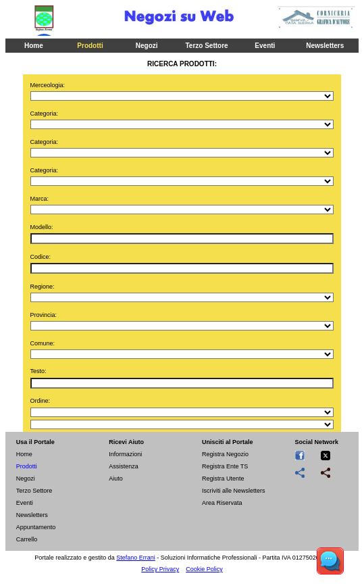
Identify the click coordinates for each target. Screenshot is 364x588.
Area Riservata (222, 503)
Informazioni (125, 454)
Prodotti (90, 46)
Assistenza (124, 466)
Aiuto (116, 479)
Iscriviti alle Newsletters (234, 491)
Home (34, 46)
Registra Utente (223, 479)
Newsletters (325, 46)
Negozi (147, 46)
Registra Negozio (225, 454)
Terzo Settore (206, 46)
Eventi (265, 46)
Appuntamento (36, 527)
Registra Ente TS (225, 466)
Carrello (27, 539)
